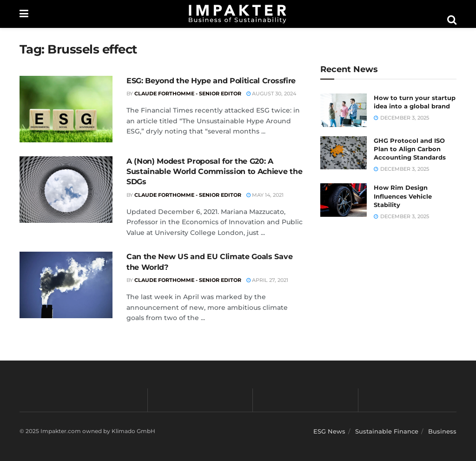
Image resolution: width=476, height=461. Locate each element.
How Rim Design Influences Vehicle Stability (403, 196)
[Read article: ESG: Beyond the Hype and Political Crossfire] (66, 109)
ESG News (329, 431)
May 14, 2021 (265, 195)
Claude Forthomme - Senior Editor (188, 94)
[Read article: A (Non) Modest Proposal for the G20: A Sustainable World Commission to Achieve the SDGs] (66, 190)
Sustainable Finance (387, 431)
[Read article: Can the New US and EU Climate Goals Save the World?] (66, 285)
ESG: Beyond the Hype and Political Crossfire (211, 81)
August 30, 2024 (271, 94)
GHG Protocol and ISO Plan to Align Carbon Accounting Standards (410, 149)
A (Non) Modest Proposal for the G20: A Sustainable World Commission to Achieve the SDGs (214, 172)
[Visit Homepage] (238, 14)
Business (442, 431)
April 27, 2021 (267, 280)
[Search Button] (452, 20)
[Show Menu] (24, 14)
